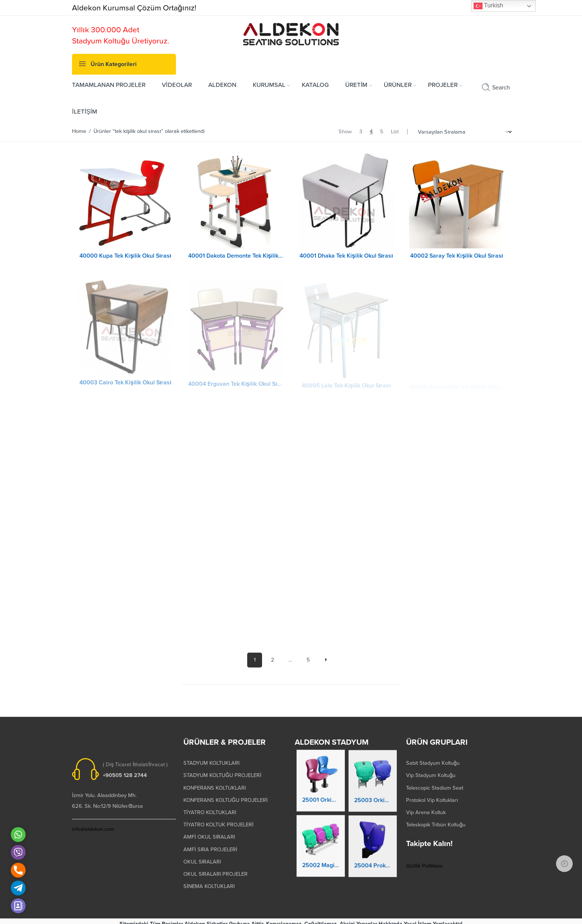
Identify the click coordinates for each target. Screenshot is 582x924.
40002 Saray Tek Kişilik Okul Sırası (457, 256)
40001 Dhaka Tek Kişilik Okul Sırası (346, 256)
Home (79, 131)
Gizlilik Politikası (424, 861)
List (395, 132)
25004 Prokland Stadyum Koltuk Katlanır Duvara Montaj (373, 865)
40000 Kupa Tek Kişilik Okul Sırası (125, 256)
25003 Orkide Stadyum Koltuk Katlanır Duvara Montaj (373, 800)
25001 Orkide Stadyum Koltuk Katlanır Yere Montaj (321, 799)
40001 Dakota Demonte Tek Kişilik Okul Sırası (236, 256)
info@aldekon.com (93, 824)
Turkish (488, 6)
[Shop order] (464, 132)
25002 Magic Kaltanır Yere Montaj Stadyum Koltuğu (321, 863)
